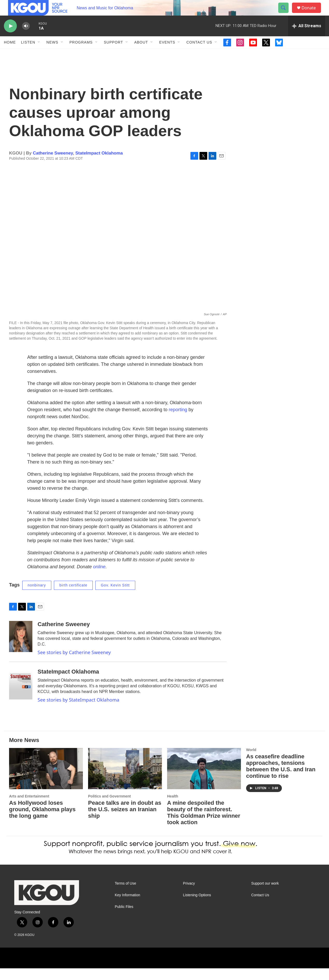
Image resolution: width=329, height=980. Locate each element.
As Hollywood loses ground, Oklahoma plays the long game (42, 821)
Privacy (189, 895)
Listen (28, 54)
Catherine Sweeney (53, 165)
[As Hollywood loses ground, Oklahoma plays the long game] (46, 780)
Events (167, 54)
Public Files (124, 918)
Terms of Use (125, 895)
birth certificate (73, 597)
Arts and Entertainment (29, 808)
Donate (312, 14)
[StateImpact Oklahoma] (21, 696)
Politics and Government (109, 808)
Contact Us (199, 54)
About (141, 54)
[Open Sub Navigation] (39, 54)
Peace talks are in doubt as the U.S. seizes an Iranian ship (125, 821)
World (251, 761)
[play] (10, 38)
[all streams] (307, 38)
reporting (178, 421)
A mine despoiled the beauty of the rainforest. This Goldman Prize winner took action (204, 824)
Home (10, 54)
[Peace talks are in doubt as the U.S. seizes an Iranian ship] (125, 780)
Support (113, 54)
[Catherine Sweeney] (21, 648)
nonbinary (37, 597)
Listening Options (197, 907)
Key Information (127, 907)
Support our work (265, 895)
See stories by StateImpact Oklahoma (78, 711)
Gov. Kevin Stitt (115, 597)
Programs (81, 54)
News (52, 54)
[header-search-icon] (286, 14)
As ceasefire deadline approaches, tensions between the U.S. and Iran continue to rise (281, 778)
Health (173, 808)
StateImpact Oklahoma (99, 165)
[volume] (26, 38)
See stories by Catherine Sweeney (74, 664)
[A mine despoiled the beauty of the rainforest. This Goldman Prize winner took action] (204, 780)
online (99, 578)
